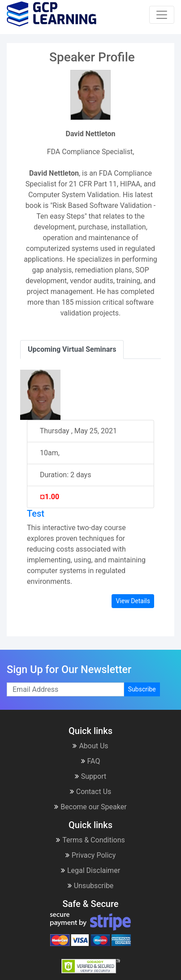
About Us (90, 746)
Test (36, 514)
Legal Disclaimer (90, 870)
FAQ (91, 761)
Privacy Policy (91, 855)
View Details (133, 601)
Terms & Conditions (90, 840)
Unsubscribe (91, 886)
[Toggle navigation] (162, 15)
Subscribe (142, 689)
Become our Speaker (90, 807)
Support (90, 776)
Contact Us (91, 792)
